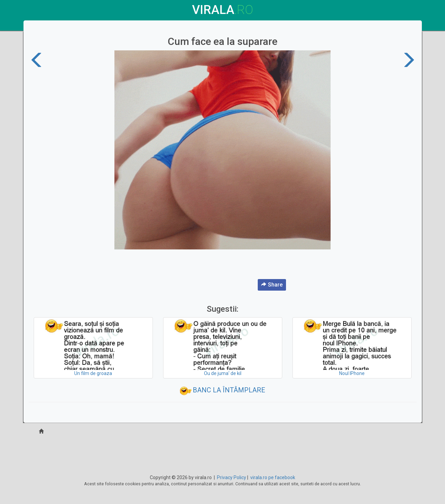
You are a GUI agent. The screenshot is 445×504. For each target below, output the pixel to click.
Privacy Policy (232, 477)
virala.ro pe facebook (273, 477)
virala (222, 10)
